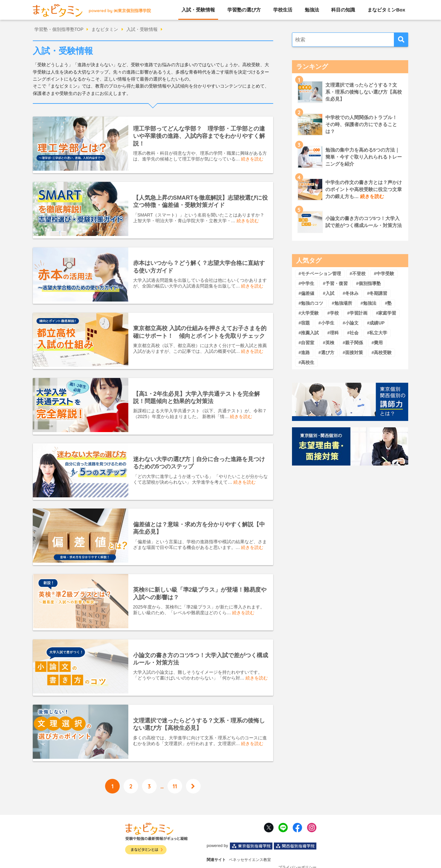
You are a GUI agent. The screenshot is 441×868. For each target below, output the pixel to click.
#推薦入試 (309, 333)
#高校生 (306, 362)
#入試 (329, 293)
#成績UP (376, 323)
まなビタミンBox (386, 10)
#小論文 (351, 323)
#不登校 (358, 274)
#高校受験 (382, 352)
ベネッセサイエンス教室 (250, 843)
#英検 (329, 343)
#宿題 (304, 323)
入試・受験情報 (198, 10)
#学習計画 (357, 313)
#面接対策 (353, 352)
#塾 (388, 303)
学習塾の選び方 (244, 10)
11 (175, 769)
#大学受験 (309, 313)
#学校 (333, 313)
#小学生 (326, 323)
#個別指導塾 (368, 283)
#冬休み (351, 293)
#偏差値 (306, 293)
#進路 (304, 352)
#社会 (353, 333)
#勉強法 (368, 303)
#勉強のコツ (311, 303)
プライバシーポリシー (297, 850)
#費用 (377, 343)
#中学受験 (384, 274)
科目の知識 (343, 10)
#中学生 (306, 283)
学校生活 (283, 10)
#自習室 (306, 343)
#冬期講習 (377, 293)
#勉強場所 (342, 303)
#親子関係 (353, 343)
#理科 (333, 333)
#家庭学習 (386, 313)
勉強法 (312, 10)
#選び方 (326, 352)
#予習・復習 (335, 283)
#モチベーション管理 (320, 274)
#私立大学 (377, 333)
